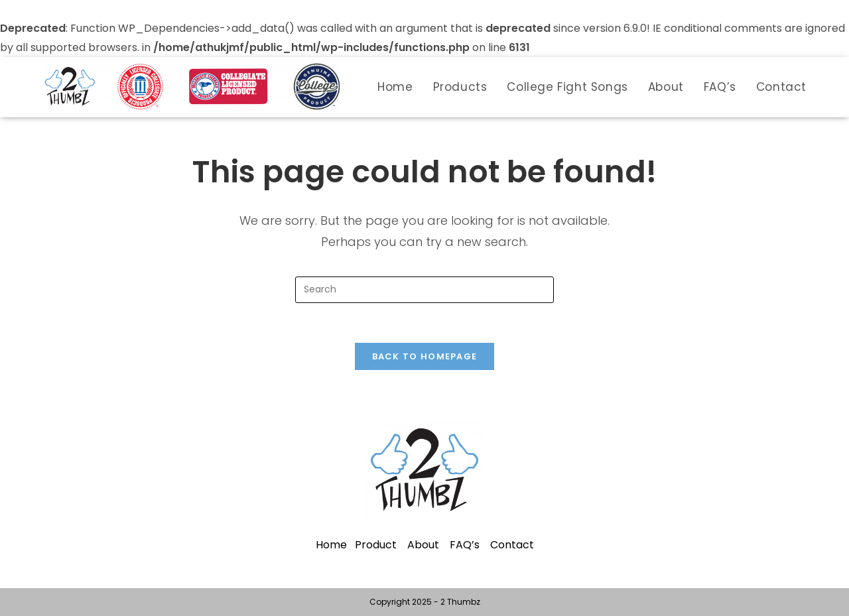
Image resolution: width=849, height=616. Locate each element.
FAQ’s (465, 545)
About (423, 545)
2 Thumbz (460, 602)
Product (376, 545)
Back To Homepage (425, 356)
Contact (512, 545)
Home (331, 545)
